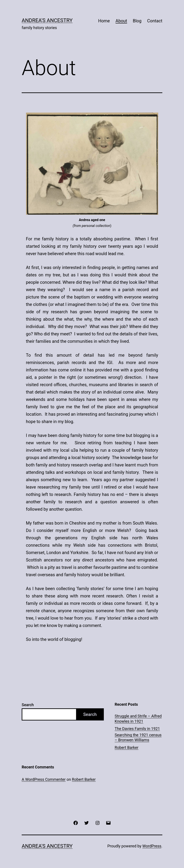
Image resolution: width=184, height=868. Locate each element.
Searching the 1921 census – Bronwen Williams (138, 737)
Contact (155, 21)
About (121, 21)
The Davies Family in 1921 (137, 729)
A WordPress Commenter (44, 779)
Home (104, 21)
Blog (137, 21)
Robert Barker (127, 747)
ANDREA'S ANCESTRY (47, 20)
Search (28, 705)
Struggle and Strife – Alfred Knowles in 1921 (138, 719)
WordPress (152, 846)
